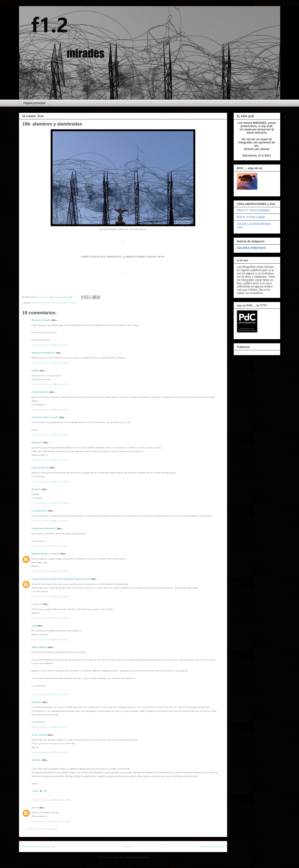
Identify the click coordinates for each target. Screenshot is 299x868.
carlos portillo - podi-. (45, 417)
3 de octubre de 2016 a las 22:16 (50, 503)
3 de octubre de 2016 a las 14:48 (50, 409)
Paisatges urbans (66, 303)
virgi (34, 626)
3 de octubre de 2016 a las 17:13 (49, 460)
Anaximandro (40, 392)
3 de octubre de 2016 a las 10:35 (50, 345)
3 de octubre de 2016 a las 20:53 (50, 481)
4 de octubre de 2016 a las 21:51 (50, 521)
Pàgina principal (35, 103)
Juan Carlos (39, 735)
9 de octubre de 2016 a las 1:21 (49, 727)
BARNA (37, 303)
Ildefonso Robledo (44, 528)
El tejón (36, 489)
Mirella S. (37, 442)
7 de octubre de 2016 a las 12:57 (49, 694)
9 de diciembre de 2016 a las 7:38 (50, 821)
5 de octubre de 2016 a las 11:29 (50, 571)
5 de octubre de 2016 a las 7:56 (49, 546)
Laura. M (37, 604)
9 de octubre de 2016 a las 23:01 (50, 752)
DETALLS (48, 303)
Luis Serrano (39, 511)
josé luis (37, 702)
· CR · (45, 791)
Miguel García (40, 468)
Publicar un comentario (42, 829)
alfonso (36, 760)
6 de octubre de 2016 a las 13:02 (50, 618)
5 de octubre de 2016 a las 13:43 (50, 596)
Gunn (35, 808)
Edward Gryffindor (43, 353)
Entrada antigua (212, 846)
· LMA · (36, 791)
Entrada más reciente (38, 846)
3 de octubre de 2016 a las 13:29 (50, 384)
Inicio (127, 846)
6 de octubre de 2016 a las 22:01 (50, 639)
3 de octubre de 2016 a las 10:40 (50, 363)
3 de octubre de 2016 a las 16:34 (50, 435)
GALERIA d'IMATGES (251, 248)
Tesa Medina (39, 647)
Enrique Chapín (41, 320)
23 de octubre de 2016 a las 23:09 (51, 800)
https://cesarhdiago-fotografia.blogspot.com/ (61, 579)
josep (35, 370)
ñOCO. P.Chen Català (251, 217)
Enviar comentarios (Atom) (132, 857)
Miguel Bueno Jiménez (46, 554)
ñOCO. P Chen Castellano (254, 210)
